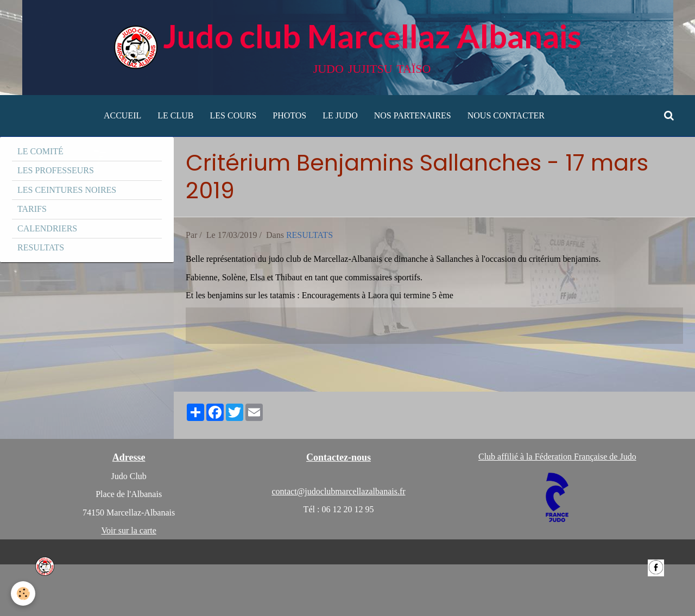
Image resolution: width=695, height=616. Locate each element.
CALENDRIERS (47, 228)
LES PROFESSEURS (56, 170)
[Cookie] (23, 593)
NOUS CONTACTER (506, 115)
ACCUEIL (122, 115)
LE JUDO (340, 115)
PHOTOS (289, 115)
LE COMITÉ (40, 151)
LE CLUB (175, 115)
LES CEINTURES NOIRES (67, 190)
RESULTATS (309, 235)
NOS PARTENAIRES (413, 115)
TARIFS (32, 209)
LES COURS (233, 115)
